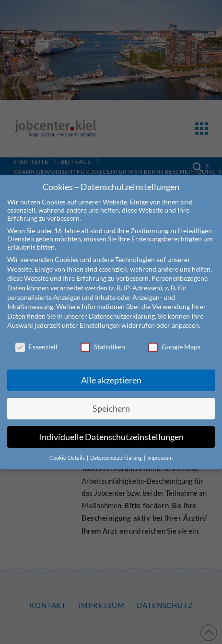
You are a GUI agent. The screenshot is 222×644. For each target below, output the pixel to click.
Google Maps (174, 338)
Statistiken (103, 338)
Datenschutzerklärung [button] (117, 449)
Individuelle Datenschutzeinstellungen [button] (111, 428)
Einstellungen (100, 316)
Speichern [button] (111, 400)
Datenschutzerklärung (122, 307)
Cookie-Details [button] (68, 449)
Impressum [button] (160, 449)
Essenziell (36, 338)
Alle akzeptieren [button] (111, 372)
